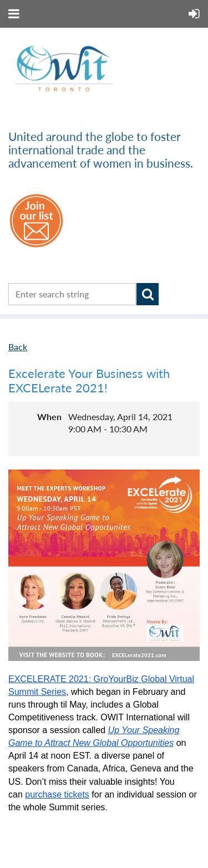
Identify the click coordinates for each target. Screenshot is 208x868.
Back (18, 347)
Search (148, 294)
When (49, 417)
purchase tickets (57, 794)
